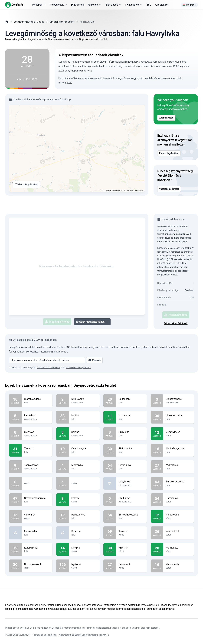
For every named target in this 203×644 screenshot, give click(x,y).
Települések (59, 5)
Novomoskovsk (37, 564)
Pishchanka (131, 449)
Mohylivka (84, 465)
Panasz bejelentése (169, 153)
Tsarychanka (37, 465)
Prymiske (131, 432)
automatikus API (183, 234)
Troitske (37, 449)
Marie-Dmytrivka (179, 449)
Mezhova (37, 432)
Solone (84, 432)
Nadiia (84, 416)
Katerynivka (37, 548)
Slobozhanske (179, 399)
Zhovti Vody (179, 564)
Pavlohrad (131, 564)
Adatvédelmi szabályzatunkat (78, 368)
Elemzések (113, 5)
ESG (149, 5)
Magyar (189, 5)
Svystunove (131, 465)
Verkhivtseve (179, 432)
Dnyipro (84, 548)
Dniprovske (84, 399)
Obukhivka (131, 498)
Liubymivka (37, 531)
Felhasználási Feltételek (176, 323)
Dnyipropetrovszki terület (62, 22)
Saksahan (131, 399)
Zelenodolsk (179, 531)
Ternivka (131, 531)
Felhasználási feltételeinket (49, 368)
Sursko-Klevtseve (131, 515)
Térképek (39, 5)
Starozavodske (37, 399)
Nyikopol (84, 564)
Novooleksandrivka (37, 498)
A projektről (162, 5)
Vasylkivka (131, 482)
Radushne (37, 416)
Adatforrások (108, 191)
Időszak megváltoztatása (93, 322)
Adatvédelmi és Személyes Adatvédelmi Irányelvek (84, 635)
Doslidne (84, 531)
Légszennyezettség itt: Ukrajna (29, 22)
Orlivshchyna (84, 449)
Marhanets (179, 548)
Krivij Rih (131, 548)
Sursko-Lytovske (179, 482)
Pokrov (84, 498)
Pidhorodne (179, 515)
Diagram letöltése (57, 322)
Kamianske (179, 498)
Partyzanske (84, 515)
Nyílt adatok (134, 5)
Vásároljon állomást (169, 189)
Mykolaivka (179, 465)
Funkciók (95, 5)
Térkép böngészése (26, 185)
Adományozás (166, 118)
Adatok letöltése (176, 315)
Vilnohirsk (37, 515)
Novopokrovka (179, 416)
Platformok (78, 5)
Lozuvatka (131, 416)
